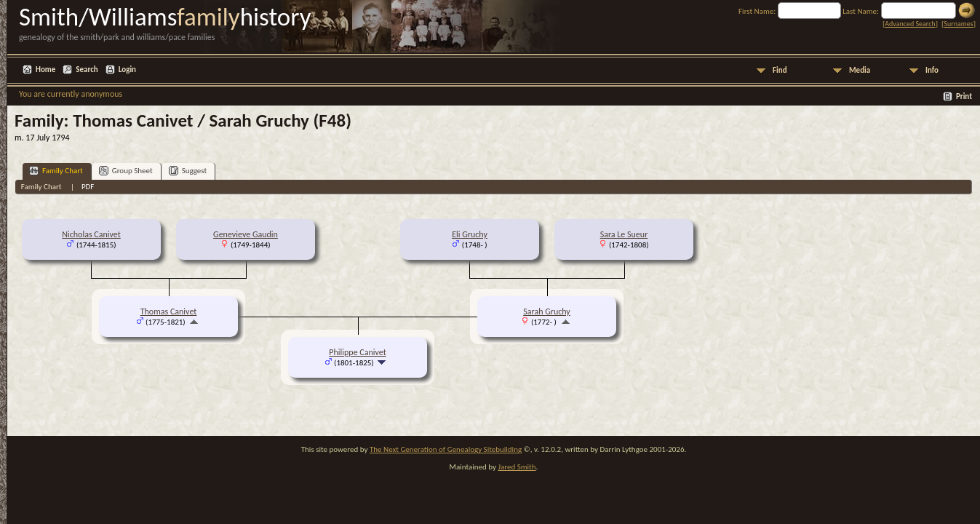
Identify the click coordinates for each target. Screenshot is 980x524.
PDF (88, 187)
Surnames (958, 24)
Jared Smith (517, 467)
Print (964, 96)
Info (932, 70)
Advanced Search (910, 24)
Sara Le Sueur (624, 234)
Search (87, 70)
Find (780, 70)
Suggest (188, 171)
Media (860, 70)
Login (127, 70)
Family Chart (56, 171)
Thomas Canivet (169, 311)
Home (45, 70)
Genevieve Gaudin (246, 234)
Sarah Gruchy (547, 311)
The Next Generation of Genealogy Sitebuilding (446, 449)
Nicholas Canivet (91, 234)
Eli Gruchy (470, 234)
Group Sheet (126, 171)
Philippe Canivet (358, 352)
